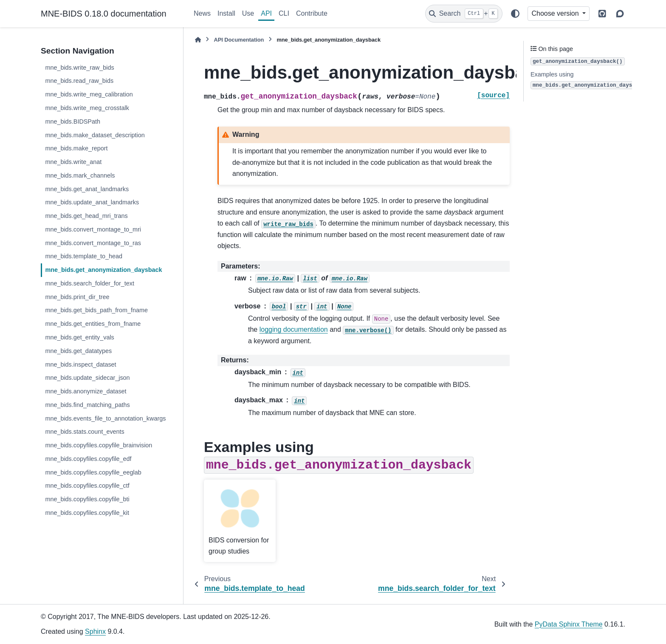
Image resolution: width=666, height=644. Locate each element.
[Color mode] (515, 14)
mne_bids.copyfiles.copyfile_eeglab (93, 472)
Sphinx (95, 631)
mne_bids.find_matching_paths (87, 405)
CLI (284, 13)
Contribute (312, 13)
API (266, 13)
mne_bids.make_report (76, 148)
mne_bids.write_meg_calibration (89, 94)
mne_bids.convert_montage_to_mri (93, 229)
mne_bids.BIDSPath (73, 121)
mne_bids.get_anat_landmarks (87, 189)
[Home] (198, 40)
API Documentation (239, 40)
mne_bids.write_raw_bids (79, 68)
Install (226, 13)
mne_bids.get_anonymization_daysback (103, 270)
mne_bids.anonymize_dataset (86, 391)
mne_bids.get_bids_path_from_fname (96, 310)
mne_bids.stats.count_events (85, 432)
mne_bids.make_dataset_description (95, 135)
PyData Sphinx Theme (569, 624)
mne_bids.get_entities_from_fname (93, 324)
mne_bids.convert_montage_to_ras (93, 243)
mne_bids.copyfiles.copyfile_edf (88, 459)
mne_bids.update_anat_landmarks (92, 202)
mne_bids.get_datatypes (78, 351)
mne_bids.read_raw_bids (79, 81)
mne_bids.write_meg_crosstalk (87, 108)
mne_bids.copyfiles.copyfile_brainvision (99, 445)
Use (248, 13)
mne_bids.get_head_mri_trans (86, 216)
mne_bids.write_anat (73, 162)
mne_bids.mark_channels (80, 175)
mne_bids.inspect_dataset (80, 364)
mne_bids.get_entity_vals (79, 337)
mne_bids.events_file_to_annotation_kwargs (105, 418)
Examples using (589, 80)
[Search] (464, 14)
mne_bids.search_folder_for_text (90, 283)
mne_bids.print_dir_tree (77, 297)
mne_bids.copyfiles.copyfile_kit (87, 513)
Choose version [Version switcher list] (556, 13)
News (202, 13)
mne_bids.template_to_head (84, 256)
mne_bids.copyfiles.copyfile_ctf (87, 486)
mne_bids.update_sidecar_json (87, 378)
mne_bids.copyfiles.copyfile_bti (87, 499)
